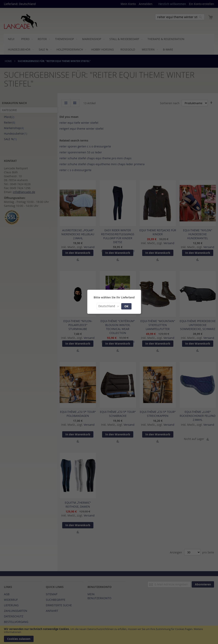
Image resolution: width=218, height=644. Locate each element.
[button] (109, 306)
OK (126, 306)
